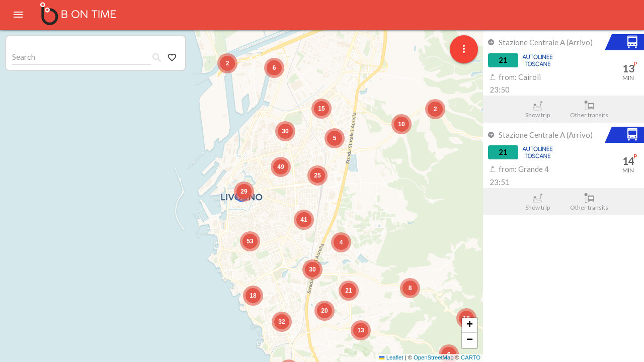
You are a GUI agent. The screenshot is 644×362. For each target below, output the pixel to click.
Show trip (538, 110)
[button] (244, 192)
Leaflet (391, 357)
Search (24, 57)
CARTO (471, 357)
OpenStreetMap (433, 357)
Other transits (589, 110)
